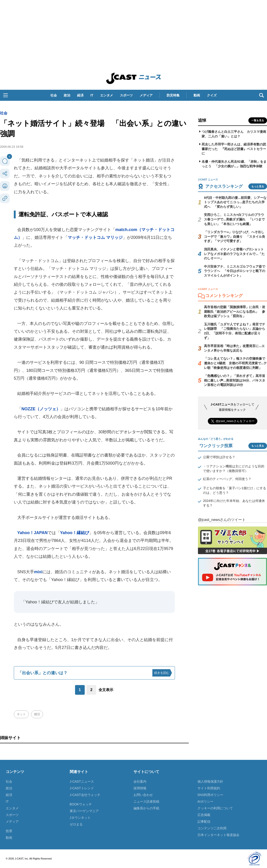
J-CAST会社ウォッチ (85, 795)
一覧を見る (258, 120)
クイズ (212, 95)
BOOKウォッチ (81, 804)
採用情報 (140, 788)
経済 (80, 95)
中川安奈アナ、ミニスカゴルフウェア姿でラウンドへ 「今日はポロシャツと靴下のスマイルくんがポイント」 (235, 271)
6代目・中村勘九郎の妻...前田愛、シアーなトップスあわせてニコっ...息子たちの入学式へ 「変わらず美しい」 (235, 202)
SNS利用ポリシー (210, 795)
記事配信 (204, 822)
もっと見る (258, 186)
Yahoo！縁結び (75, 533)
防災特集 (173, 95)
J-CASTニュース (82, 781)
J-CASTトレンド (82, 788)
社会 (54, 95)
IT (92, 95)
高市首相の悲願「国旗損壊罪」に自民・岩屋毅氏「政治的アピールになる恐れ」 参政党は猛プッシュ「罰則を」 (235, 311)
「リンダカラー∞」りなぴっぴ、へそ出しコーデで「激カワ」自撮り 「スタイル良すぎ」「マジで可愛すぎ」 (235, 236)
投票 (9, 831)
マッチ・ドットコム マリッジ (95, 237)
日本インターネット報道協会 (218, 835)
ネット (21, 714)
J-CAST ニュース (133, 78)
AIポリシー (205, 801)
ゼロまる (76, 824)
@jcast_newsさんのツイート (222, 520)
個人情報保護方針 (210, 781)
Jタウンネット (80, 818)
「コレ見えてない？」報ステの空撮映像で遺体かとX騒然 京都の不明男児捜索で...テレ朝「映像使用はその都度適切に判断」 (235, 363)
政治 (67, 95)
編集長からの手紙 (146, 808)
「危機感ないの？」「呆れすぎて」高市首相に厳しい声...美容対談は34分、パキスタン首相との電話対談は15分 (235, 380)
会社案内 (140, 781)
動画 (197, 95)
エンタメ (107, 95)
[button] (6, 95)
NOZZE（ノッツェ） (41, 409)
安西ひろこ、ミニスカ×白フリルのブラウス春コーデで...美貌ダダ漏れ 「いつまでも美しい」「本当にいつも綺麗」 (234, 219)
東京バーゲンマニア (84, 811)
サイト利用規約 (209, 788)
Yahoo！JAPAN (32, 533)
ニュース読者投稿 (146, 801)
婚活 (37, 714)
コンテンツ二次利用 (212, 828)
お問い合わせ (143, 795)
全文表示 (106, 690)
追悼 (202, 120)
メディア (146, 95)
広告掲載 (204, 815)
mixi (38, 572)
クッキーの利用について (215, 808)
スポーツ (126, 95)
